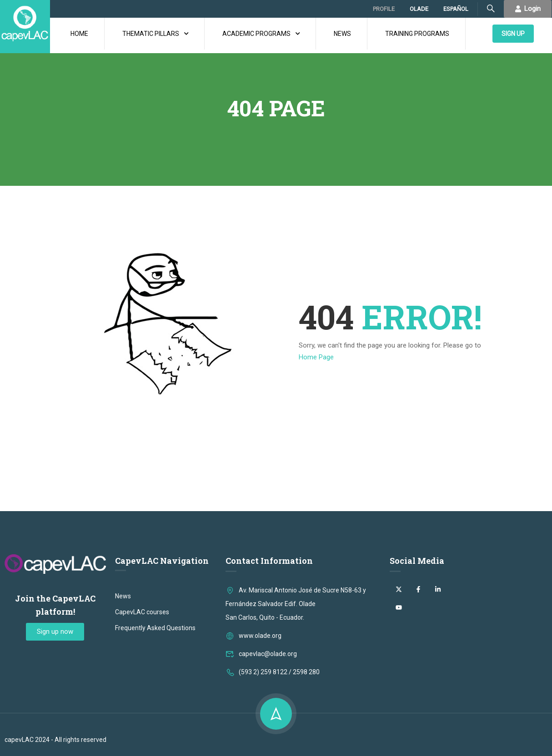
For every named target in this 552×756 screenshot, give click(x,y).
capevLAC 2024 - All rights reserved (55, 740)
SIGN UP (513, 34)
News (123, 596)
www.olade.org (253, 636)
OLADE (419, 9)
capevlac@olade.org (261, 654)
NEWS (342, 34)
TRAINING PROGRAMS (417, 34)
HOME (79, 34)
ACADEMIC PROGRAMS (256, 34)
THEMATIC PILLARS (151, 34)
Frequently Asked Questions (155, 628)
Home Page (316, 357)
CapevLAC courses (142, 612)
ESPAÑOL (456, 9)
